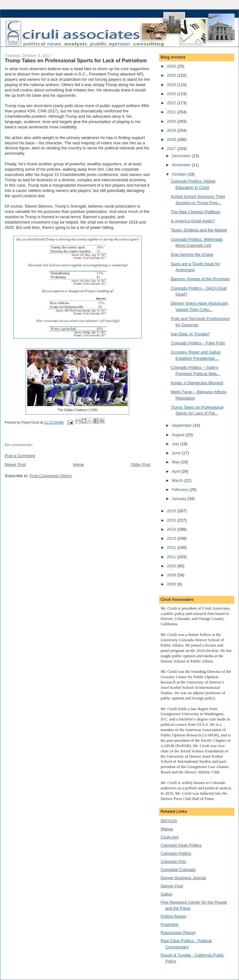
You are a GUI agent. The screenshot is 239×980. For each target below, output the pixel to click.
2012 (172, 547)
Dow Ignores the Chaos (192, 254)
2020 (172, 121)
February (181, 490)
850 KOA (169, 821)
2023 (172, 94)
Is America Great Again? (193, 221)
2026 (172, 66)
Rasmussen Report (178, 933)
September (182, 425)
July (176, 444)
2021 (172, 112)
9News (167, 829)
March (178, 480)
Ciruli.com (170, 837)
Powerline (170, 924)
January (180, 499)
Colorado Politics (176, 853)
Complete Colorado (178, 870)
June (177, 453)
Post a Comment (20, 456)
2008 (172, 584)
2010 (172, 566)
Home (79, 464)
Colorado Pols (173, 861)
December (182, 156)
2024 (172, 85)
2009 (172, 575)
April (177, 471)
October (180, 174)
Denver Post (172, 886)
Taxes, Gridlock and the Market (199, 230)
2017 (172, 149)
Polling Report (173, 916)
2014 (172, 529)
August (179, 435)
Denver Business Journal (183, 878)
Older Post (141, 464)
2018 (172, 139)
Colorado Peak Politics (181, 845)
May (176, 462)
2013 (172, 538)
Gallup (167, 894)
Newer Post (15, 464)
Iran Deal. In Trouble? (190, 334)
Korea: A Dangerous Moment (197, 383)
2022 (172, 103)
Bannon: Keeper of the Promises (200, 279)
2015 (172, 520)
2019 (172, 130)
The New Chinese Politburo (195, 212)
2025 (172, 75)
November (182, 165)
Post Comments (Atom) (51, 476)
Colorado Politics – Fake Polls (198, 343)
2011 (172, 557)
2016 (172, 511)
